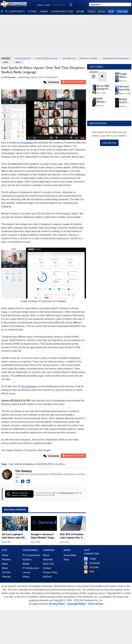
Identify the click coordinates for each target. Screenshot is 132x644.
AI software (27, 143)
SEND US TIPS (59, 5)
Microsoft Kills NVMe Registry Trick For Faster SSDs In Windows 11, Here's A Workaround (126, 88)
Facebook (94, 563)
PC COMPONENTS (15, 11)
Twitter (93, 559)
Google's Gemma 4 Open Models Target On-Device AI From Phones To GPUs (43, 536)
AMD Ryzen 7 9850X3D (88, 58)
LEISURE (80, 11)
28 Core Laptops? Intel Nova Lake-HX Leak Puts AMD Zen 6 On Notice (15, 536)
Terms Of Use (96, 604)
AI (56, 464)
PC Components (31, 555)
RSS (92, 572)
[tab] (94, 77)
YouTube (94, 567)
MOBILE (44, 11)
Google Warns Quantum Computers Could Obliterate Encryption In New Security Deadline (125, 76)
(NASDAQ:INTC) (45, 464)
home (6, 62)
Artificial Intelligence (25, 464)
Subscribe (122, 11)
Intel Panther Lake (69, 58)
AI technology (29, 386)
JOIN (48, 5)
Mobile (26, 564)
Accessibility (70, 555)
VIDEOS (91, 11)
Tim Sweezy (23, 471)
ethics (62, 464)
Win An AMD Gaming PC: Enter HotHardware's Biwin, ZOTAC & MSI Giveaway (104, 88)
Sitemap (6, 577)
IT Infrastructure (31, 568)
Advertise (48, 560)
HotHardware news (66, 493)
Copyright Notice (76, 604)
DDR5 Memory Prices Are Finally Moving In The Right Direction (102, 100)
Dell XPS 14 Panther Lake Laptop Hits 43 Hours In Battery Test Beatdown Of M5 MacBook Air (72, 536)
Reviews (6, 560)
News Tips (48, 564)
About (46, 555)
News (18, 62)
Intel (41, 182)
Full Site (6, 572)
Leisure (26, 572)
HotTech (47, 577)
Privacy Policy (50, 572)
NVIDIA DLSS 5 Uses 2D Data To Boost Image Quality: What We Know (124, 101)
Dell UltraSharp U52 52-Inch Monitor (115, 58)
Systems (27, 560)
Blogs (5, 568)
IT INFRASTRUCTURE (62, 11)
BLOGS (102, 11)
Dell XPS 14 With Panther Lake (47, 58)
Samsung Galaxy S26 (23, 58)
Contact (47, 568)
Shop (111, 11)
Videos (26, 577)
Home (5, 555)
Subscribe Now (109, 143)
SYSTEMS (32, 11)
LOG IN (40, 5)
